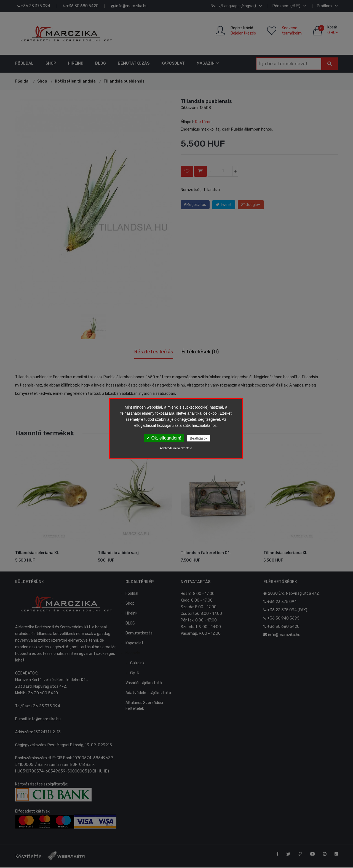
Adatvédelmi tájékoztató (176, 448)
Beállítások (199, 438)
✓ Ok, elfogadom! (164, 438)
